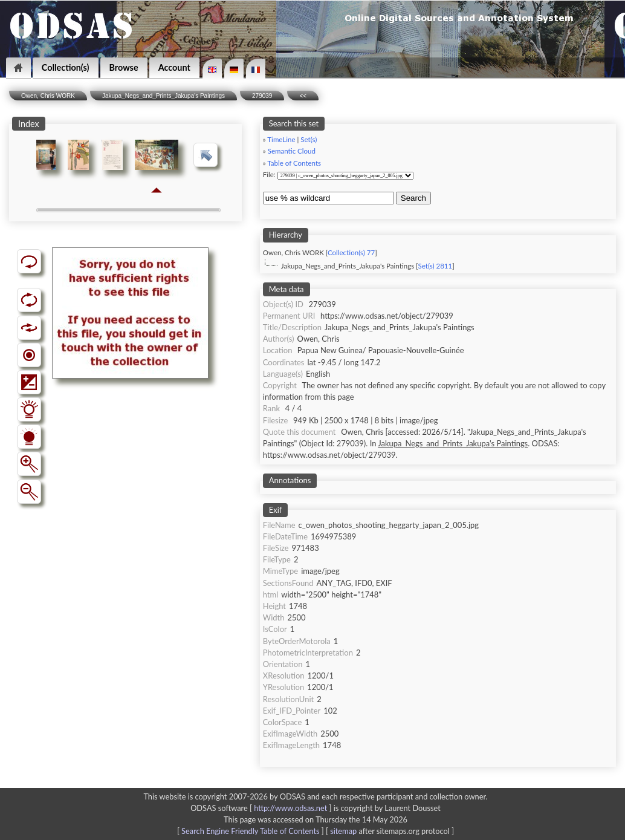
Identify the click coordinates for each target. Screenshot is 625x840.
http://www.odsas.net (290, 808)
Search (413, 198)
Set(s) (309, 139)
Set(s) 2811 (436, 266)
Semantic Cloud (292, 151)
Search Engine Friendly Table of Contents (250, 831)
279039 (262, 96)
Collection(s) (66, 67)
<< (303, 96)
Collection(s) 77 (351, 252)
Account (174, 67)
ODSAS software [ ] (262, 808)
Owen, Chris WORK (48, 96)
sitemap (343, 831)
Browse (124, 67)
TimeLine (281, 139)
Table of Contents (294, 163)
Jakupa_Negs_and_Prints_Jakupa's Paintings (164, 96)
